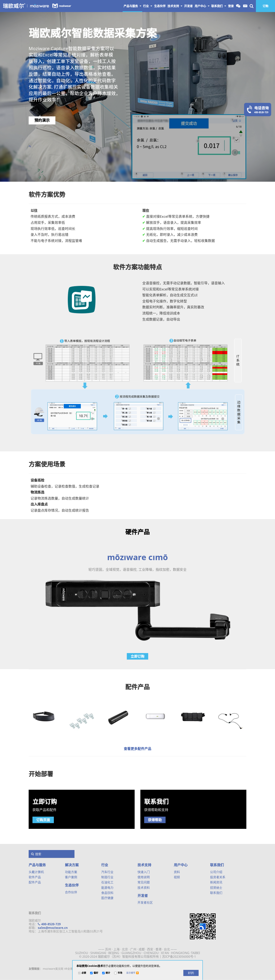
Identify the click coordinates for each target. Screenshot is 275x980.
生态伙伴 (72, 885)
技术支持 (175, 6)
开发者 (143, 896)
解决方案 (72, 865)
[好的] (191, 973)
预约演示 (42, 120)
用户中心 (202, 6)
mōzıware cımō (137, 557)
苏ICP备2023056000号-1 (179, 957)
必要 (84, 973)
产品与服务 (132, 6)
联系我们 (219, 6)
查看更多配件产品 (137, 749)
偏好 (96, 973)
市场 (120, 973)
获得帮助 (155, 820)
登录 (231, 6)
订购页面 (43, 820)
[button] (133, 973)
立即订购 (137, 656)
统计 (108, 973)
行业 (148, 6)
